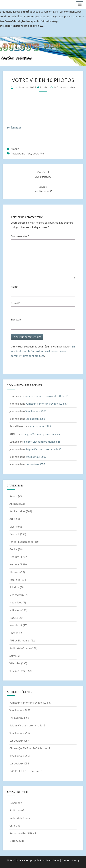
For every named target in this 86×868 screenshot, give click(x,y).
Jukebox (14, 587)
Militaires (15, 610)
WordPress (53, 860)
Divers (13, 527)
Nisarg (75, 860)
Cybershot (16, 803)
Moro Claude (17, 841)
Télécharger (14, 127)
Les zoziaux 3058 (35, 419)
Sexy (12, 656)
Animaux (15, 504)
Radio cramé (17, 810)
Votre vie (38, 153)
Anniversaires (17, 511)
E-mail (16, 303)
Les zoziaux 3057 (35, 464)
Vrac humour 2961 (20, 756)
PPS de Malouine (19, 640)
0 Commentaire (65, 87)
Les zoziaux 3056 (19, 763)
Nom (15, 287)
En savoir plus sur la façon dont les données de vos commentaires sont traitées (43, 351)
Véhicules (15, 663)
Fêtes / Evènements (21, 542)
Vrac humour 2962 (36, 457)
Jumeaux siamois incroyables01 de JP (46, 396)
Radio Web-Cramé (20, 648)
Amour (15, 149)
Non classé (16, 625)
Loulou (45, 87)
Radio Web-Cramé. (20, 818)
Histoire (14, 557)
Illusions (15, 572)
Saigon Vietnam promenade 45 (42, 434)
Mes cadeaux (17, 595)
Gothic (13, 549)
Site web (16, 319)
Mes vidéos (16, 602)
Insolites (15, 580)
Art (11, 519)
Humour (14, 564)
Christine (15, 826)
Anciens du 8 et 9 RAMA (23, 833)
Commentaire (20, 236)
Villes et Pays (17, 671)
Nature (14, 618)
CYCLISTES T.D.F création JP (26, 771)
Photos (14, 633)
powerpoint (18, 153)
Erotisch (14, 534)
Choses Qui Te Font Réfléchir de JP (30, 748)
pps (29, 153)
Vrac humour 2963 (36, 411)
